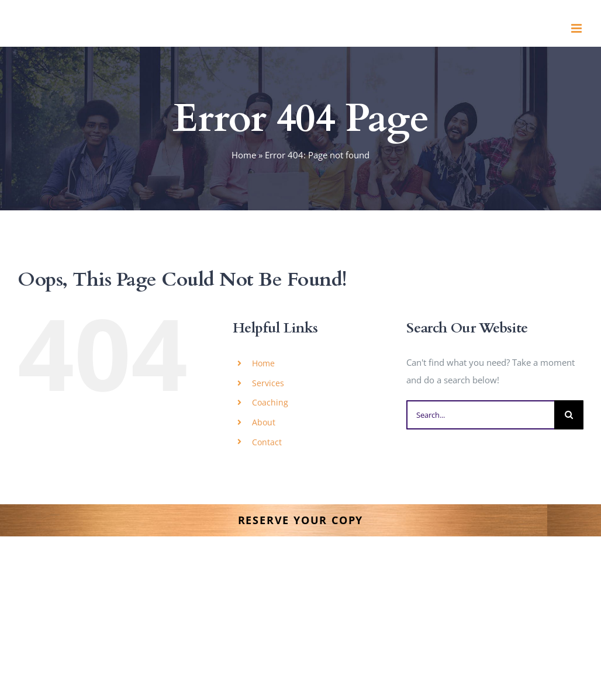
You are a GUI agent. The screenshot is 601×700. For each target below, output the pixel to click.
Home (244, 155)
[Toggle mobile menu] (577, 28)
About (264, 422)
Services (268, 383)
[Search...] (480, 415)
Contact (267, 442)
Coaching (270, 402)
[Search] (569, 415)
